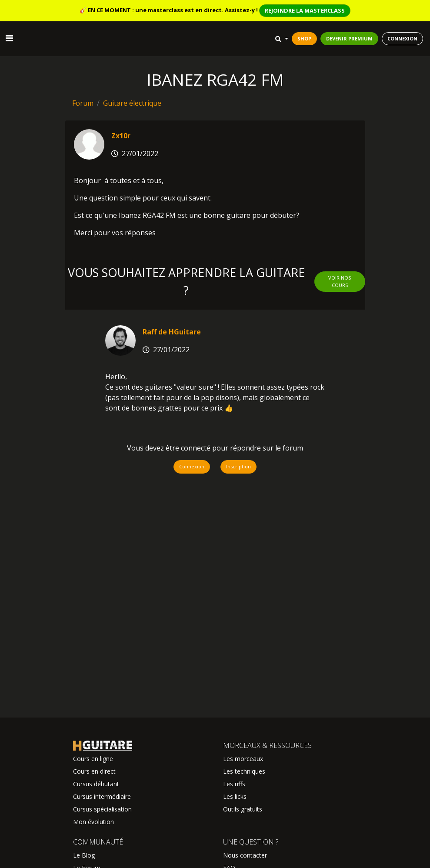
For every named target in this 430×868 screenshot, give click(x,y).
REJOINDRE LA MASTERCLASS (305, 10)
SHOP (304, 38)
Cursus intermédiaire (102, 796)
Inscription (238, 466)
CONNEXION (402, 38)
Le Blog (84, 855)
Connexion (192, 466)
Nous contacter (245, 855)
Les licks (235, 796)
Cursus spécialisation (102, 809)
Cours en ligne (93, 759)
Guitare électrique (132, 103)
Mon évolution (93, 822)
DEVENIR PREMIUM (349, 38)
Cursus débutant (96, 784)
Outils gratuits (243, 809)
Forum (83, 103)
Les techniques (244, 771)
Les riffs (234, 784)
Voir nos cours (340, 281)
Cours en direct (94, 771)
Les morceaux (243, 759)
